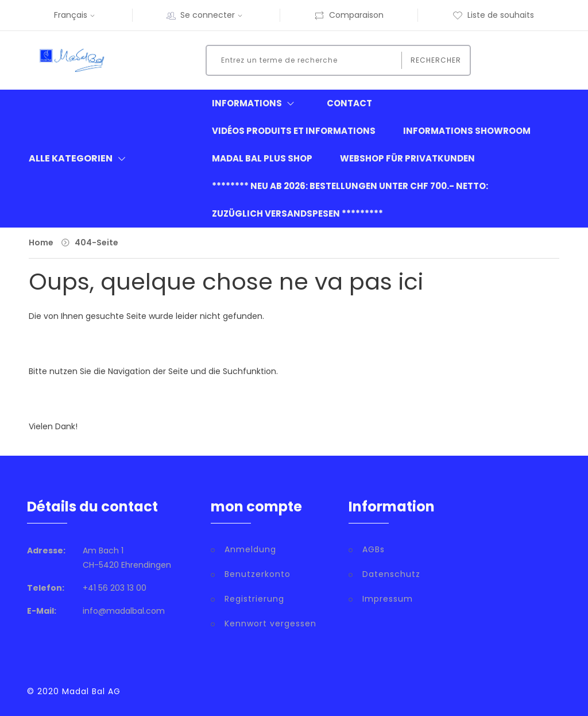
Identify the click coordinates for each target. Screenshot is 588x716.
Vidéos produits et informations (294, 131)
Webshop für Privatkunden (407, 158)
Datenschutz (391, 574)
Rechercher (436, 60)
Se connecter (213, 15)
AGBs (374, 549)
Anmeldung (250, 549)
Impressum (388, 599)
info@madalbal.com (124, 611)
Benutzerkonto (258, 574)
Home (41, 242)
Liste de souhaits (493, 15)
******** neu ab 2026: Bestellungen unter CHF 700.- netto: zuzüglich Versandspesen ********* (350, 200)
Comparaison (349, 15)
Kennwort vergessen (270, 623)
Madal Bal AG (91, 691)
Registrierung (254, 599)
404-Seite (96, 242)
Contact (349, 103)
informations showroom (467, 131)
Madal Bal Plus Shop (262, 158)
